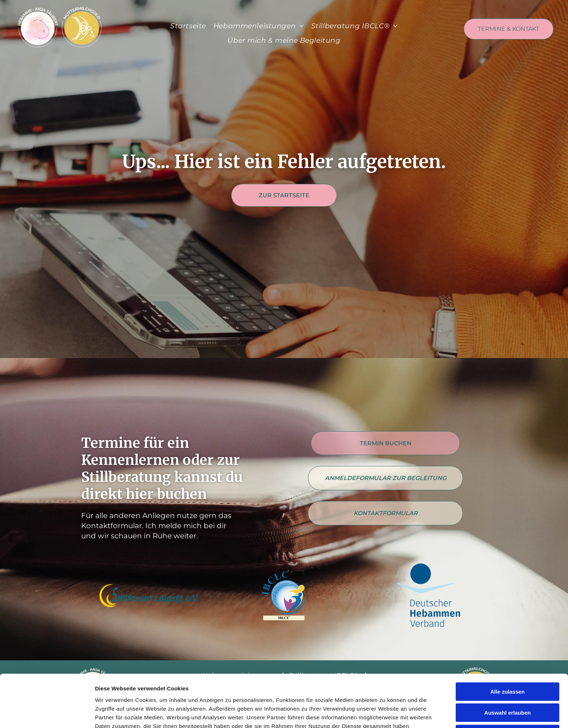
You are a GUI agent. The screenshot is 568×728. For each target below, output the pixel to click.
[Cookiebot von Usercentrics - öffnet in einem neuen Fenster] (47, 714)
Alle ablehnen (508, 688)
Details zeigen (385, 714)
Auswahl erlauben (508, 667)
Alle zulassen (507, 645)
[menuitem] (188, 26)
